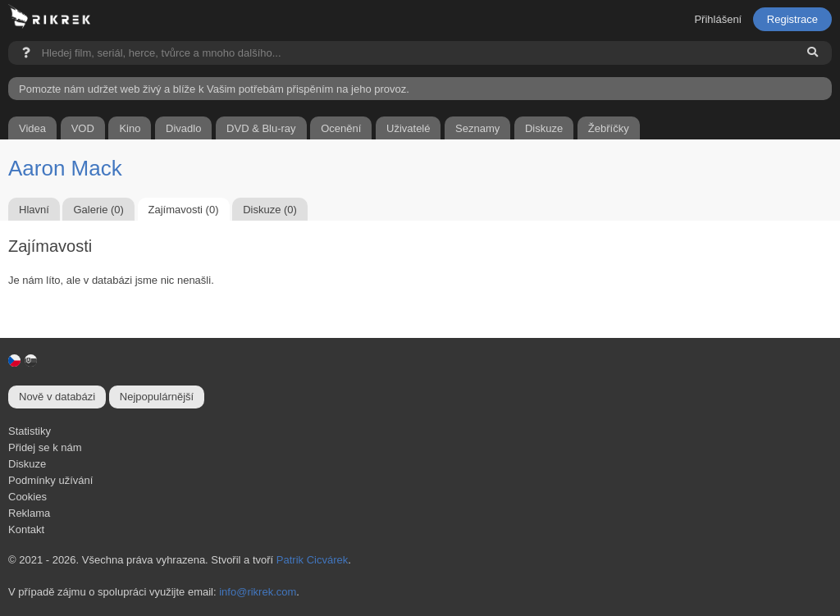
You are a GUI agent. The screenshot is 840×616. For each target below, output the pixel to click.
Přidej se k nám (45, 447)
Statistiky (30, 431)
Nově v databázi (57, 397)
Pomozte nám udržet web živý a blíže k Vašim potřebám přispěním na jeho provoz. (214, 89)
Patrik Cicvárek (312, 560)
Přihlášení (718, 19)
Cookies (27, 497)
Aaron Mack (65, 168)
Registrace (792, 19)
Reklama (29, 513)
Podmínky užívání (50, 480)
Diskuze (27, 464)
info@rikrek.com (258, 592)
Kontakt (26, 529)
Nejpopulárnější (157, 397)
